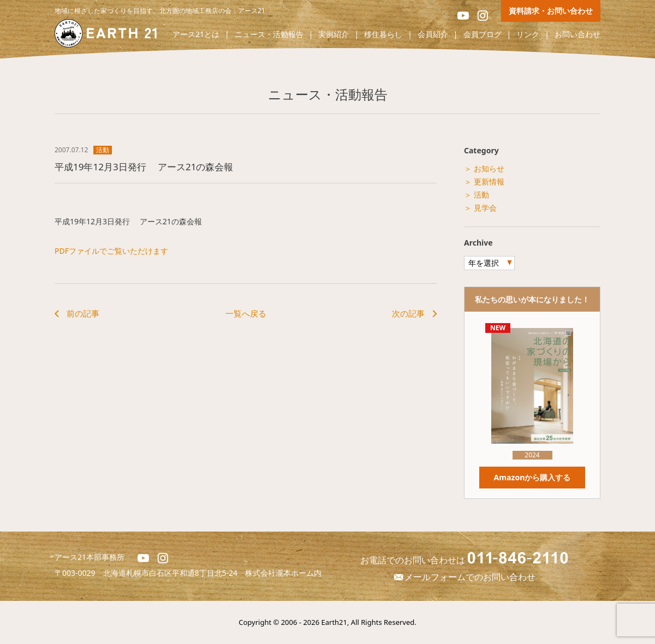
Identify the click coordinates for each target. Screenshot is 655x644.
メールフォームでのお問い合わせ (464, 577)
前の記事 (83, 313)
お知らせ (489, 168)
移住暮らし (383, 35)
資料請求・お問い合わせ (551, 11)
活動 (103, 150)
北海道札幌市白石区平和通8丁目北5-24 (174, 573)
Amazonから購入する (532, 477)
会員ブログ (483, 35)
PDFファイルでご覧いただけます (111, 251)
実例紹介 (334, 35)
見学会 (485, 208)
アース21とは (196, 35)
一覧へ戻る (246, 313)
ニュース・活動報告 (269, 35)
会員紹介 (433, 35)
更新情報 (489, 181)
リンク (528, 35)
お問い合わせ (577, 35)
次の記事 (408, 313)
